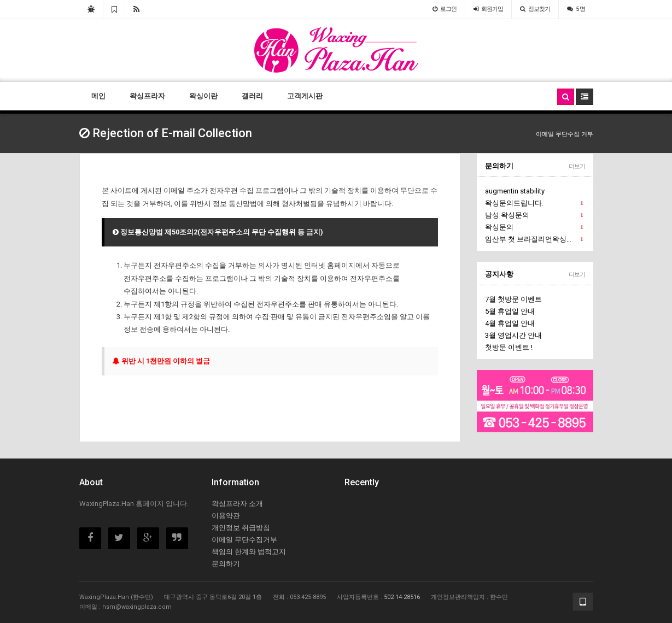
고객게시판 (305, 96)
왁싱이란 (203, 96)
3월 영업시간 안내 (513, 335)
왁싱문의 (534, 227)
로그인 (445, 9)
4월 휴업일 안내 (510, 323)
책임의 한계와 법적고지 (249, 552)
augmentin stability (515, 191)
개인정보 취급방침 (241, 528)
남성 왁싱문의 (534, 215)
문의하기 (499, 166)
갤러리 (252, 96)
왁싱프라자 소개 (237, 504)
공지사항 (499, 274)
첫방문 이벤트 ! (509, 347)
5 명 (576, 9)
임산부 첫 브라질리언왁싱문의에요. (535, 239)
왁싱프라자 (147, 96)
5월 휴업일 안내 (510, 311)
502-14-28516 (402, 597)
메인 (98, 96)
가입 (488, 9)
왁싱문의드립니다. (534, 203)
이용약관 (226, 516)
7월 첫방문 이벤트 (513, 299)
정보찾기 (535, 9)
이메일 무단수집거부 (244, 540)
